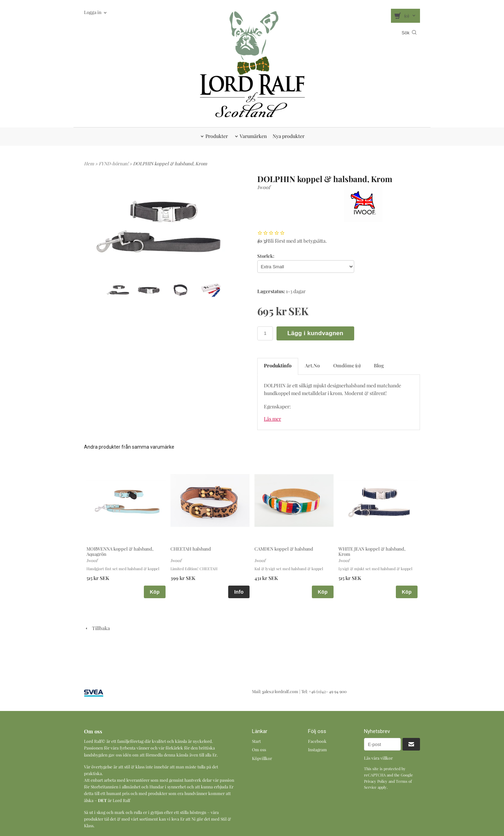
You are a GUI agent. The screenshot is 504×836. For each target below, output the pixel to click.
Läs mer (272, 419)
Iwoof (264, 187)
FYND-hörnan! (114, 163)
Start (256, 741)
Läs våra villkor (378, 758)
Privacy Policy (376, 781)
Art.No (312, 365)
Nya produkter (289, 136)
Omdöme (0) (347, 365)
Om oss (259, 749)
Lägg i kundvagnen (315, 333)
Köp (155, 592)
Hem (89, 163)
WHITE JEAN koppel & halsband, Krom (372, 551)
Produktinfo (278, 365)
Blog (379, 365)
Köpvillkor (262, 758)
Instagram (317, 749)
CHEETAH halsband (191, 549)
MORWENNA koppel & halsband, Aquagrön (120, 551)
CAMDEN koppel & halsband (284, 549)
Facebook (317, 741)
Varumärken (253, 136)
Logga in (93, 12)
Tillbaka (97, 628)
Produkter (217, 136)
